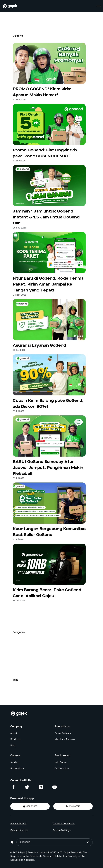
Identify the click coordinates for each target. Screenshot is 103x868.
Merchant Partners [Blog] (65, 740)
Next (51, 612)
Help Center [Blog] (61, 763)
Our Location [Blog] (62, 769)
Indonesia (55, 842)
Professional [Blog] (17, 769)
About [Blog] (14, 734)
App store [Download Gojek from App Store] (30, 806)
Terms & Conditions (64, 824)
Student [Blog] (15, 763)
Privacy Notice (18, 824)
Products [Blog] (15, 740)
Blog (13, 746)
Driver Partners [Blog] (63, 734)
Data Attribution (19, 830)
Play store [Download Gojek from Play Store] (73, 806)
